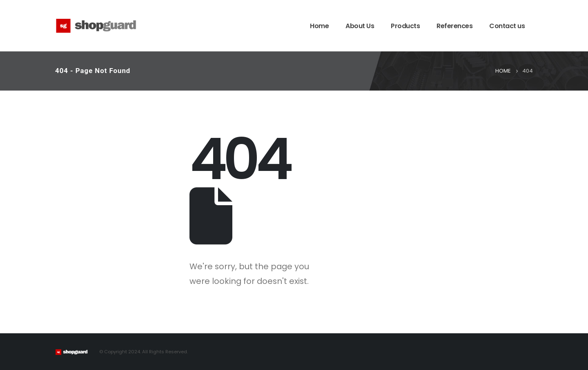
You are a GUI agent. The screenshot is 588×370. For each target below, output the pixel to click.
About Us (360, 26)
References (454, 26)
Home (319, 26)
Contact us (507, 26)
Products (405, 26)
